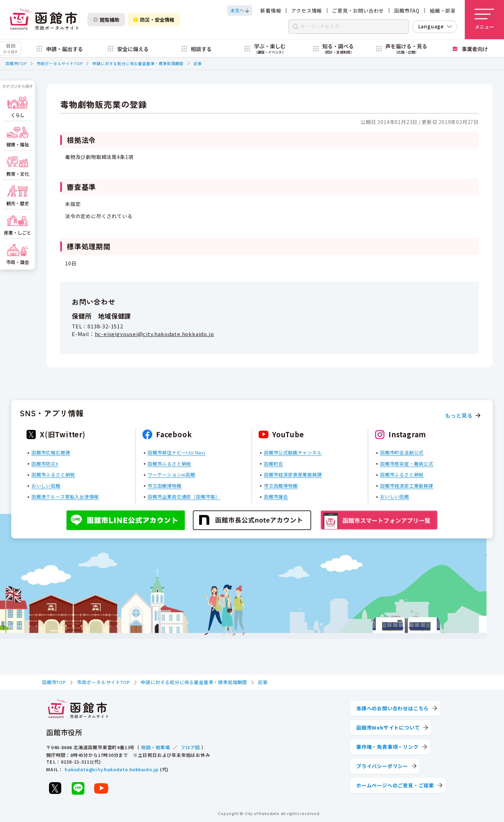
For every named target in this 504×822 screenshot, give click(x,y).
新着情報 (271, 11)
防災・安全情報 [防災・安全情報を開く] (154, 20)
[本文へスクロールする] (240, 11)
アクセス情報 (307, 11)
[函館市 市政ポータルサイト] (44, 20)
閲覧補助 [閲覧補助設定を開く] (106, 20)
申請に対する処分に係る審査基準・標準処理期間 (138, 63)
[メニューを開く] (484, 20)
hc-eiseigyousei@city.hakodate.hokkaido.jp (155, 334)
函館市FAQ (407, 11)
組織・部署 (443, 11)
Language (431, 26)
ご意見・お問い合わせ (358, 11)
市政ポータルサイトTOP (60, 63)
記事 (198, 63)
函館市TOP (16, 63)
